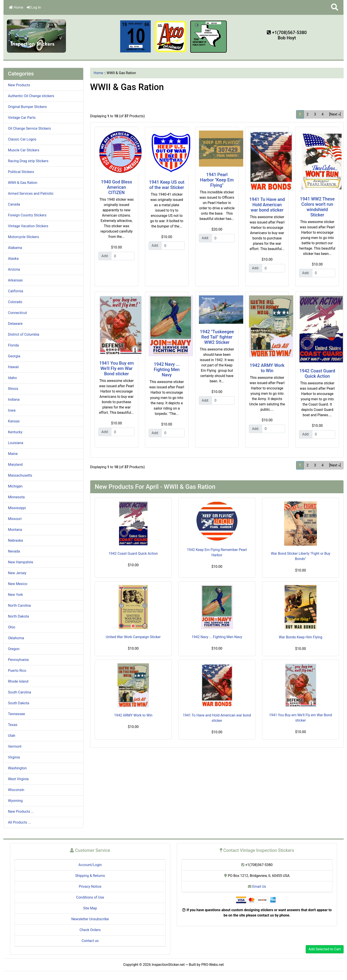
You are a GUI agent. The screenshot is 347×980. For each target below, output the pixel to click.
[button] (335, 7)
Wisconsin (16, 790)
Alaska (13, 259)
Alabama (15, 248)
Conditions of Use (90, 897)
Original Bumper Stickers (27, 107)
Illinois (13, 389)
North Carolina (19, 606)
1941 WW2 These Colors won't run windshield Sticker (317, 207)
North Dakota (18, 616)
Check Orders (90, 930)
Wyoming (15, 801)
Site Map (90, 908)
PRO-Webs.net (213, 965)
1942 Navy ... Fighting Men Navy (167, 370)
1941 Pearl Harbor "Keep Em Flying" (217, 180)
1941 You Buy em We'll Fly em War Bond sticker (116, 368)
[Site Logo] (37, 36)
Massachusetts (20, 475)
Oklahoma (16, 638)
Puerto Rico (17, 671)
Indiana (14, 400)
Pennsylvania (18, 660)
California (15, 291)
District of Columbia (24, 334)
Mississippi (17, 508)
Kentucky (15, 432)
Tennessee (16, 714)
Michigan (15, 486)
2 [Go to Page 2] (307, 114)
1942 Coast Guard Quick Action (317, 374)
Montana (15, 530)
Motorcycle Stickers (23, 237)
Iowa (12, 410)
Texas (13, 725)
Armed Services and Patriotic (31, 193)
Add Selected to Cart (325, 949)
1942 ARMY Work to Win (267, 368)
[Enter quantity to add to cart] (123, 256)
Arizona (14, 269)
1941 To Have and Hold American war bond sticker (267, 205)
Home (16, 7)
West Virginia (18, 779)
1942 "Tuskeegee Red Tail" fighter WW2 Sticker (217, 337)
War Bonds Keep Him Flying (301, 637)
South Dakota (19, 703)
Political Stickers (21, 172)
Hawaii (13, 367)
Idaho (12, 378)
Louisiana (16, 443)
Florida (13, 345)
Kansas (14, 421)
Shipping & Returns (90, 876)
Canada (14, 204)
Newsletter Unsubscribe (90, 919)
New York (15, 595)
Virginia (14, 757)
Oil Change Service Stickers (29, 128)
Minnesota (16, 497)
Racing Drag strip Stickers (28, 161)
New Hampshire (21, 562)
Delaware (15, 324)
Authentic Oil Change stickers (31, 96)
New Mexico (18, 584)
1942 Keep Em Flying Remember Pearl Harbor (217, 552)
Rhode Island (18, 681)
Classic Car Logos (22, 139)
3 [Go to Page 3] (315, 114)
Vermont (15, 746)
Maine (13, 454)
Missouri (15, 519)
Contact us (90, 941)
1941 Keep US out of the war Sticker (167, 185)
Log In (34, 7)
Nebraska (15, 540)
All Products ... (19, 822)
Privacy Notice (90, 887)
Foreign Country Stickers (27, 215)
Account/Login (90, 865)
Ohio (12, 627)
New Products (19, 85)
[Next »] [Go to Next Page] (335, 114)
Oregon (14, 649)
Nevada (14, 551)
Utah (12, 736)
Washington (17, 768)
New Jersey (17, 573)
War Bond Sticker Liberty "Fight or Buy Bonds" (301, 556)
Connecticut (17, 313)
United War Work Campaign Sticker (133, 637)
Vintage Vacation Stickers (28, 226)
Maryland (15, 465)
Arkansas (15, 280)
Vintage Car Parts (22, 118)
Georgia (14, 356)
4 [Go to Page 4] (323, 114)
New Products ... (21, 812)
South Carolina (19, 692)
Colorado (15, 302)
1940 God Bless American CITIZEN (117, 187)
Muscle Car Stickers (24, 150)
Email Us (257, 887)
